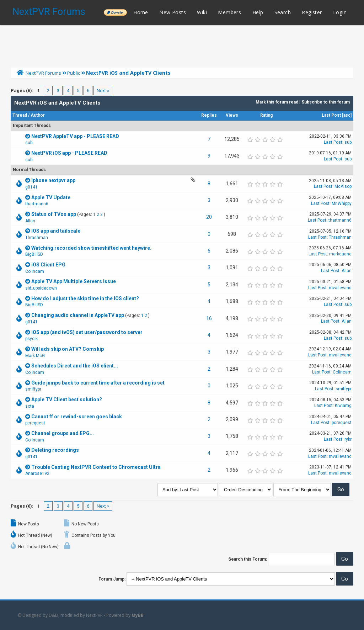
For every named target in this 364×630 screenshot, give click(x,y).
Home (141, 12)
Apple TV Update (51, 197)
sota (30, 406)
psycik (31, 339)
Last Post (331, 115)
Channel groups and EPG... (63, 433)
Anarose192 (37, 473)
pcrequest (35, 423)
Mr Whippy (342, 203)
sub (29, 143)
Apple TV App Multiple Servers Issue (74, 281)
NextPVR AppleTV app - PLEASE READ (75, 136)
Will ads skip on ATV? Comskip (68, 349)
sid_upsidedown (41, 288)
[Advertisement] (182, 44)
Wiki (202, 12)
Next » (103, 91)
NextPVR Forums (49, 12)
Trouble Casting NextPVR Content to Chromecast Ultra (96, 467)
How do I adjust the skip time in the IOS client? (85, 298)
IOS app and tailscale (56, 231)
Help (258, 12)
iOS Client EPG (48, 265)
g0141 (31, 187)
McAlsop (343, 186)
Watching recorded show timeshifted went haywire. (91, 248)
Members (229, 12)
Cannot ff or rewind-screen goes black (77, 417)
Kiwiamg (343, 406)
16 (209, 318)
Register (312, 12)
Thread (20, 115)
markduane (340, 254)
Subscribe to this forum (326, 102)
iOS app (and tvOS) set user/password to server (87, 332)
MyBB (138, 615)
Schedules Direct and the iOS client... (75, 366)
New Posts (173, 12)
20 (209, 217)
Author (38, 115)
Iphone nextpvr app (53, 180)
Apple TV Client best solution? (67, 399)
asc (347, 115)
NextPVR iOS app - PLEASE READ (69, 153)
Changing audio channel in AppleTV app (78, 315)
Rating (266, 115)
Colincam (35, 271)
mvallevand (340, 288)
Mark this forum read (277, 102)
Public (74, 73)
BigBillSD (34, 254)
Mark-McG (35, 356)
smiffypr (33, 389)
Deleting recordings (55, 450)
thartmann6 (37, 204)
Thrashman (37, 238)
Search (283, 12)
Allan (30, 221)
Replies (209, 115)
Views (232, 115)
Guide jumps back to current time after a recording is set (98, 383)
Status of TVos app (54, 214)
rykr (348, 439)
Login (340, 12)
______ (115, 12)
